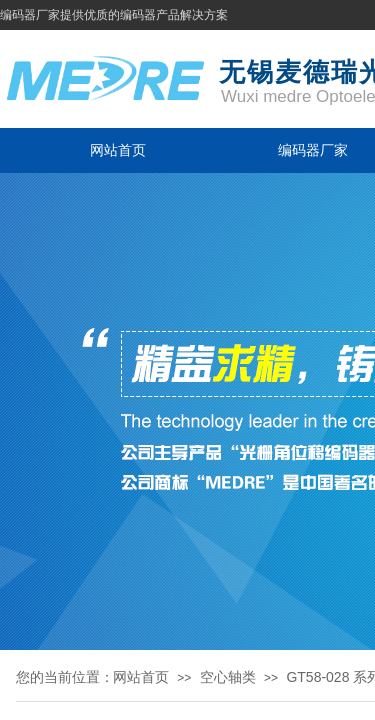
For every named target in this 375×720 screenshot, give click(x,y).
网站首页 (118, 150)
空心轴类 (228, 677)
